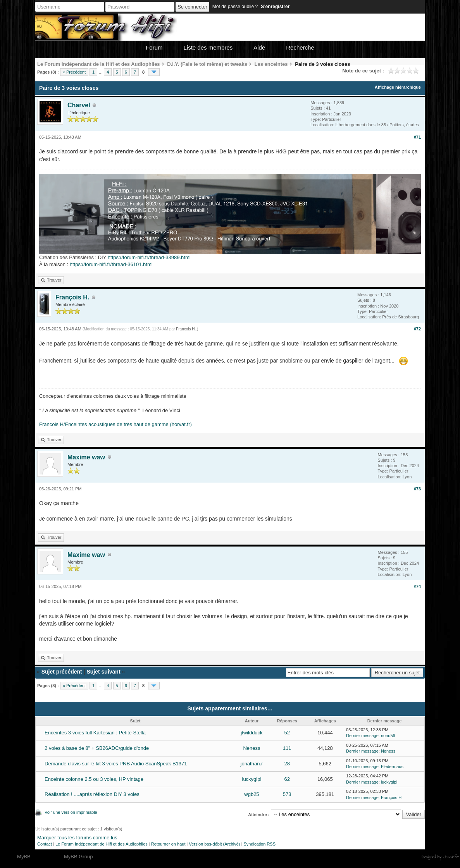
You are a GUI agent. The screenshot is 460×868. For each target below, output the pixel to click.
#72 (417, 329)
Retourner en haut (168, 844)
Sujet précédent (62, 672)
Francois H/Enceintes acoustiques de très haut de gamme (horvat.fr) (115, 424)
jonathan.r (252, 764)
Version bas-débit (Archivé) (214, 844)
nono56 (388, 736)
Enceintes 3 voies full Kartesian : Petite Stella (95, 733)
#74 (417, 586)
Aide (259, 47)
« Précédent (74, 72)
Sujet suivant (103, 672)
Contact (45, 844)
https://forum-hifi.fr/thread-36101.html (111, 264)
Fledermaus (392, 767)
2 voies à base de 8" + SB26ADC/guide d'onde (97, 748)
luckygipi (252, 779)
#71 (417, 137)
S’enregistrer (275, 7)
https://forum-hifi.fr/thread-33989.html (149, 257)
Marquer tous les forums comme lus (77, 838)
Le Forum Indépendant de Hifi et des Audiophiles (102, 844)
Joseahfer (451, 857)
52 (287, 733)
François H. (72, 297)
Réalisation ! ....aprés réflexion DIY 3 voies (92, 794)
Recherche (300, 47)
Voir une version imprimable (71, 812)
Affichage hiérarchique (398, 87)
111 (287, 748)
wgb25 (252, 794)
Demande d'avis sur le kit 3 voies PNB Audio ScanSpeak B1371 (116, 764)
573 (287, 794)
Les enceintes (271, 64)
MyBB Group (78, 857)
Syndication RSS (259, 844)
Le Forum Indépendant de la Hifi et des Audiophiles (99, 64)
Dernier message (362, 736)
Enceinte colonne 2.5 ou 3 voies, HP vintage (94, 779)
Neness (252, 748)
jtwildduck (252, 733)
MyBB (24, 857)
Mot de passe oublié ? (235, 7)
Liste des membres (208, 47)
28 (287, 764)
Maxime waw (86, 457)
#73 (417, 489)
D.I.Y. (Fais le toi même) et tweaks (207, 64)
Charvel (79, 105)
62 (287, 779)
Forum (154, 47)
